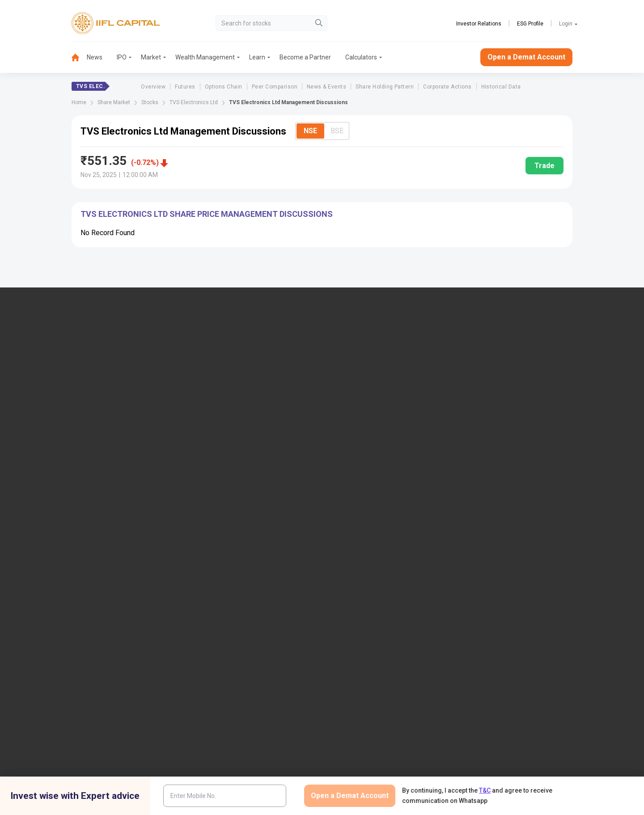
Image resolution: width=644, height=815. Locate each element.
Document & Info (228, 502)
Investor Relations (479, 24)
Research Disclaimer (151, 659)
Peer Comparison (275, 87)
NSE (310, 131)
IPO (122, 57)
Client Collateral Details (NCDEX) (515, 517)
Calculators (361, 57)
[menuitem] (79, 57)
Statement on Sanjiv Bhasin (376, 553)
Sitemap (349, 568)
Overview (153, 87)
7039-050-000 (106, 385)
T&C (485, 790)
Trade (544, 166)
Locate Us (219, 377)
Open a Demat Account (526, 57)
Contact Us (220, 392)
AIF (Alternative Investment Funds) (518, 406)
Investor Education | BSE (504, 502)
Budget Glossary (360, 458)
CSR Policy (473, 659)
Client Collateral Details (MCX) (512, 531)
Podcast (349, 487)
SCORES (216, 575)
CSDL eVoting (489, 473)
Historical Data (501, 87)
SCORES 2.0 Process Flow (241, 590)
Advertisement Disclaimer (290, 659)
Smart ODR (220, 604)
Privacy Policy (424, 659)
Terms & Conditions (364, 659)
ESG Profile (530, 24)
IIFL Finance (354, 363)
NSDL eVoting (489, 458)
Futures (185, 87)
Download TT (223, 473)
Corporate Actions (447, 87)
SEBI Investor (488, 546)
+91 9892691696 (60, 413)
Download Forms (229, 487)
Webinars (351, 502)
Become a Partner (305, 57)
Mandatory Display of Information (384, 517)
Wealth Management (205, 57)
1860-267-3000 (59, 385)
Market (151, 57)
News (95, 57)
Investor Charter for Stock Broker (250, 517)
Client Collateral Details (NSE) (511, 487)
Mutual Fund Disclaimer (534, 659)
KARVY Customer (362, 473)
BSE (337, 131)
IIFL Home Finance (364, 377)
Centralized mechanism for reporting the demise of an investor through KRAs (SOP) (526, 590)
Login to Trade (225, 458)
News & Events (326, 87)
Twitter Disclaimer (217, 659)
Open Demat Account (500, 363)
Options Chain (224, 87)
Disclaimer (94, 659)
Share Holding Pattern (385, 87)
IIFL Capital (220, 363)
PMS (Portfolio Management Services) (523, 392)
